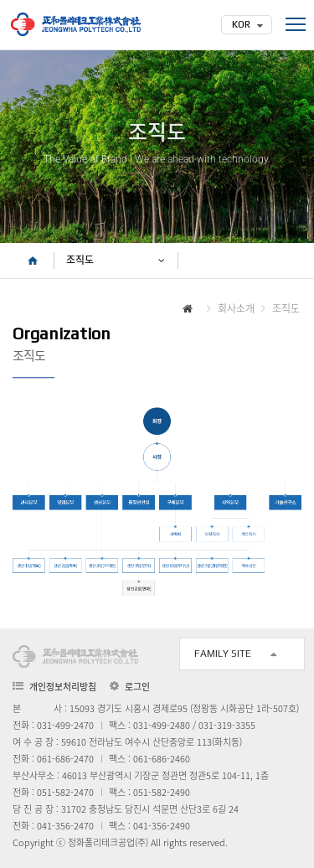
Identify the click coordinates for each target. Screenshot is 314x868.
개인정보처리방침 (63, 687)
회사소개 (236, 308)
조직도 (80, 261)
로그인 (137, 687)
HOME (33, 261)
